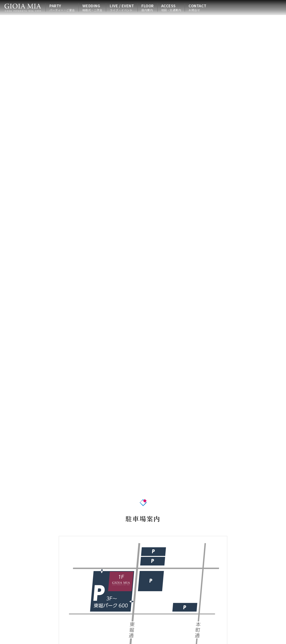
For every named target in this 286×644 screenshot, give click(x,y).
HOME (23, 8)
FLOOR (148, 8)
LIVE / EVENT (122, 8)
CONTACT (198, 8)
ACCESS (171, 8)
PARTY (62, 8)
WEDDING (92, 8)
